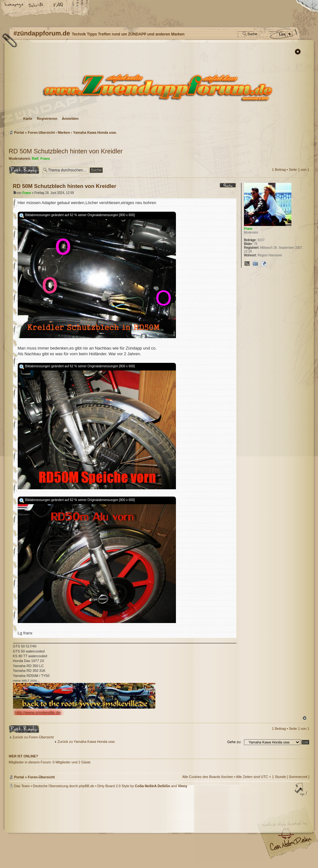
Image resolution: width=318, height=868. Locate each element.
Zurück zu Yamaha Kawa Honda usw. (86, 742)
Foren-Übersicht (158, 87)
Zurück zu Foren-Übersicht (33, 737)
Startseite (14, 5)
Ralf (35, 158)
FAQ (59, 5)
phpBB (80, 828)
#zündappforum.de (109, 829)
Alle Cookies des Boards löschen (208, 777)
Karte (28, 119)
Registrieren (47, 119)
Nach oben (305, 718)
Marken (64, 132)
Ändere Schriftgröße (36, 5)
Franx (45, 158)
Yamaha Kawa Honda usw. (95, 132)
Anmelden (70, 119)
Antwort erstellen (24, 170)
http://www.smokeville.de (38, 713)
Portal (19, 132)
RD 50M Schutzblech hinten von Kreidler (66, 151)
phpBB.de (86, 786)
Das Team (22, 786)
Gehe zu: (234, 742)
